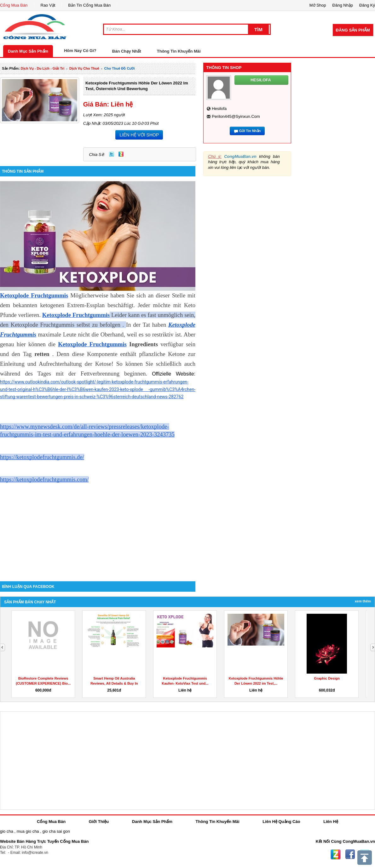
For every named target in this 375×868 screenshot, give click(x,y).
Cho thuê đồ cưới (120, 68)
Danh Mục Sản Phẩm (28, 51)
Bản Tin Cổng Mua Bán (89, 5)
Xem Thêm (363, 601)
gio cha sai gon (56, 831)
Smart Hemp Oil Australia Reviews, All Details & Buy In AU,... (114, 683)
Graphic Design (327, 678)
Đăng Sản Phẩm (353, 30)
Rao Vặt (48, 5)
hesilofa (219, 109)
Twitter (112, 154)
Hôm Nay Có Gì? (80, 51)
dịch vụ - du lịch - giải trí (43, 68)
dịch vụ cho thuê (84, 68)
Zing (121, 154)
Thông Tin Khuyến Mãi (179, 51)
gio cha (7, 831)
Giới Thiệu (99, 822)
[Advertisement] (98, 528)
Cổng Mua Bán (14, 5)
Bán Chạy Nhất (127, 51)
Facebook (350, 854)
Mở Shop (318, 5)
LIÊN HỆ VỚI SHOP (139, 135)
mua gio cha (28, 831)
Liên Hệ (331, 822)
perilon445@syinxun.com (236, 116)
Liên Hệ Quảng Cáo (281, 822)
